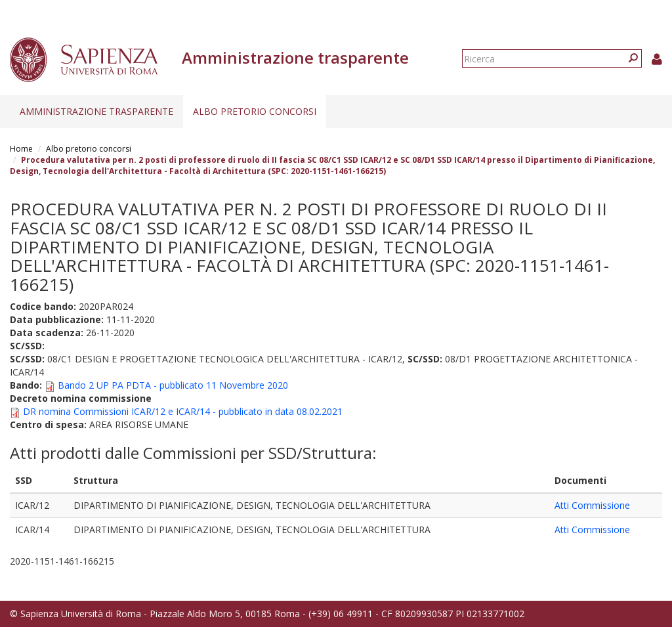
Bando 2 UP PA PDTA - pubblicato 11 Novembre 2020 (173, 385)
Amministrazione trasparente (96, 111)
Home (21, 149)
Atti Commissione (592, 505)
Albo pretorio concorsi (255, 111)
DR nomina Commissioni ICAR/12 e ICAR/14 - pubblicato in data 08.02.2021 (183, 411)
